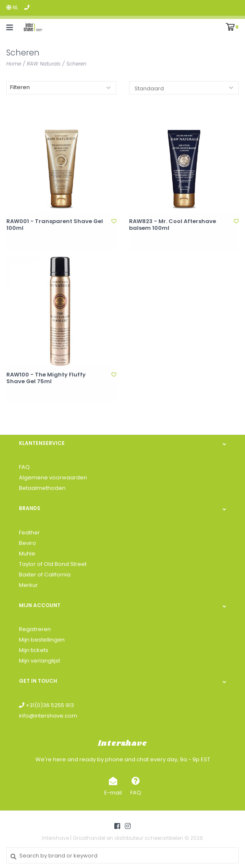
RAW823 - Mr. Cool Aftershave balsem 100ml (173, 225)
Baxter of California (45, 575)
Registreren (35, 629)
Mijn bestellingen (42, 640)
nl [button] (12, 7)
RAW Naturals (44, 64)
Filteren (20, 87)
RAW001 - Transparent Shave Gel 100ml (55, 225)
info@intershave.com (48, 716)
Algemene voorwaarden (53, 477)
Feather (29, 533)
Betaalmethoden (42, 488)
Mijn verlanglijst (40, 661)
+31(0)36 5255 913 (46, 705)
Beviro (28, 543)
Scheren (76, 64)
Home (14, 64)
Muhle (27, 554)
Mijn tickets (34, 650)
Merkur (28, 585)
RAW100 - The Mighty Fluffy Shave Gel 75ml (46, 378)
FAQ (24, 467)
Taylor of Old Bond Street (53, 564)
